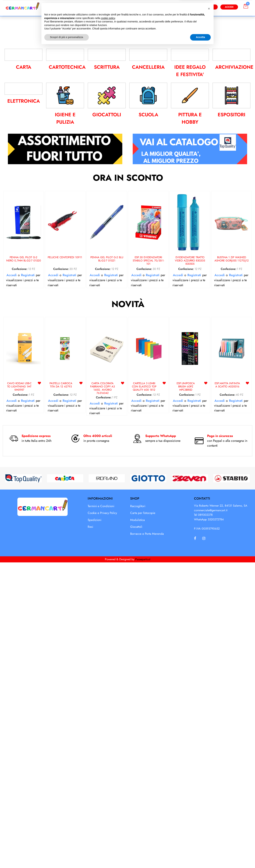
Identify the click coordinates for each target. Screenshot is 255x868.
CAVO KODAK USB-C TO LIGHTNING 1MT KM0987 (19, 699)
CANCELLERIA (148, 379)
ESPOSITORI (232, 427)
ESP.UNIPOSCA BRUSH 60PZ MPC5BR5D (186, 699)
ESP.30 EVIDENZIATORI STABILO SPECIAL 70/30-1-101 (148, 573)
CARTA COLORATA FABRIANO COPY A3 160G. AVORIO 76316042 (102, 700)
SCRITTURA (107, 379)
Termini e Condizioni (101, 818)
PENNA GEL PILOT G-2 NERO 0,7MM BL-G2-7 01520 (24, 571)
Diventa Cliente (203, 7)
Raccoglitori (138, 818)
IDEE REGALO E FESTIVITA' (190, 383)
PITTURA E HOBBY (190, 430)
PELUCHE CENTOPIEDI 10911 (65, 570)
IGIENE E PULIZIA (65, 430)
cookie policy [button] (108, 839)
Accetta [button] (200, 858)
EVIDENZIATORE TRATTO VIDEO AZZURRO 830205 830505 (190, 573)
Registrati (28, 587)
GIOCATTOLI (107, 427)
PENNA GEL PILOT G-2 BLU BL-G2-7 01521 (107, 571)
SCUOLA (148, 427)
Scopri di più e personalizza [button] (67, 858)
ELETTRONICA (24, 427)
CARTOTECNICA (67, 379)
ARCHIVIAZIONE (234, 379)
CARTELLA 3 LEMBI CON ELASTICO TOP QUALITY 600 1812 (144, 699)
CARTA (24, 379)
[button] (163, 7)
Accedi (229, 7)
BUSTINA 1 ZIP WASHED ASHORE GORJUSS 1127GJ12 (232, 571)
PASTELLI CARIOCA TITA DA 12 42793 (61, 697)
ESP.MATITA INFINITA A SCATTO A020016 (227, 697)
